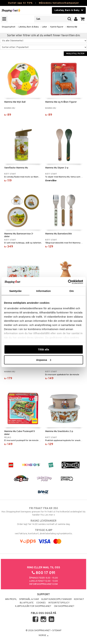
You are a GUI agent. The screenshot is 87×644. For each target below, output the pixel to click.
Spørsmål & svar (29, 599)
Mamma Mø (72, 27)
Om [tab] (72, 291)
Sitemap (57, 631)
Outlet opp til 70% (20, 3)
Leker (45, 27)
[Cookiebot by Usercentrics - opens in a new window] (68, 282)
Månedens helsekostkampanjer (59, 3)
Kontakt (79, 599)
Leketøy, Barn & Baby (29, 27)
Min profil (11, 599)
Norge (44, 635)
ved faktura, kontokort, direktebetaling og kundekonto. (43, 532)
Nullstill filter (75, 54)
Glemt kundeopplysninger (56, 599)
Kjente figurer (57, 27)
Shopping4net (9, 27)
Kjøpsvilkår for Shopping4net (33, 606)
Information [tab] (44, 291)
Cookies (41, 603)
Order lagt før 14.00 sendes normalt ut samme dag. (43, 522)
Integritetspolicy (59, 603)
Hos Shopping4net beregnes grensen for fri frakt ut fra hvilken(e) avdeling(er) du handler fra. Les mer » (43, 512)
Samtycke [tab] (15, 291)
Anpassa (44, 360)
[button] (83, 19)
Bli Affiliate (27, 603)
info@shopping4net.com (43, 584)
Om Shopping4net (64, 606)
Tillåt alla (44, 349)
